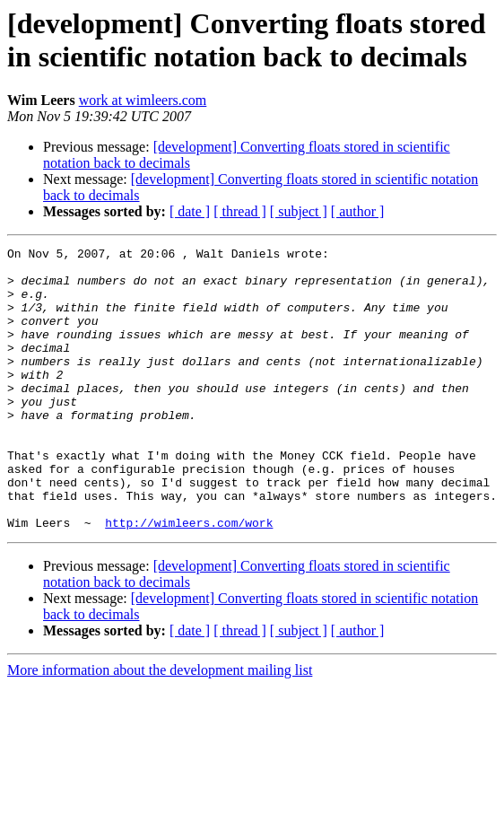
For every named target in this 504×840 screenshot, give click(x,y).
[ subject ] (299, 211)
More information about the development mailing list (160, 726)
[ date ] (190, 211)
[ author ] (358, 211)
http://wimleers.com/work (189, 579)
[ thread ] (240, 211)
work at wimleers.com (143, 100)
